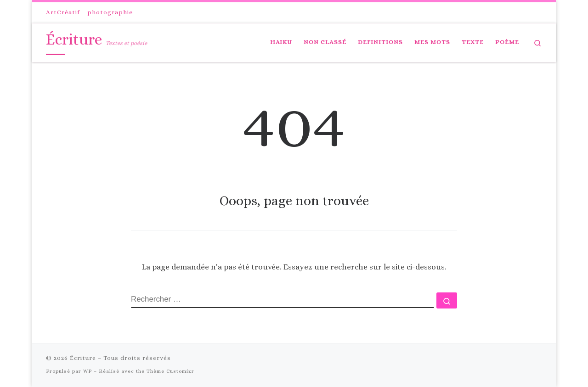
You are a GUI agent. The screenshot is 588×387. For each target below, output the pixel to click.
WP (88, 371)
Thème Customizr (170, 371)
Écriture (83, 358)
